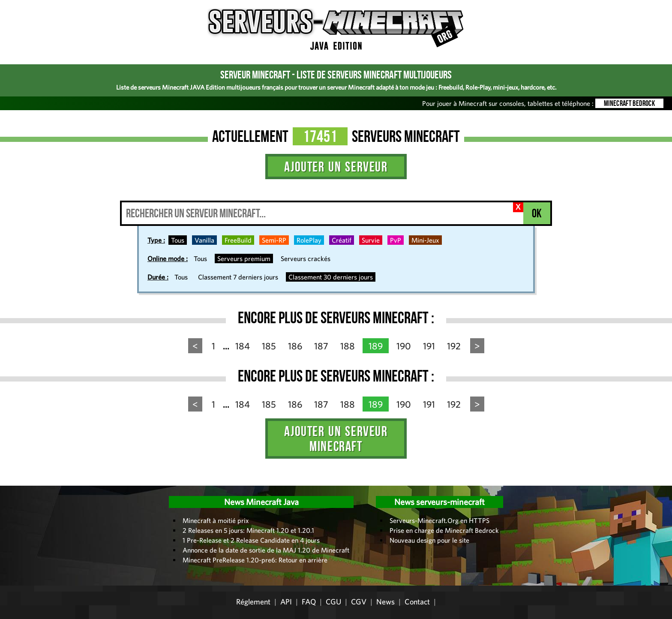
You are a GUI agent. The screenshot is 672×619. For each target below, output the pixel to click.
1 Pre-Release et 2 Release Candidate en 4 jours (251, 540)
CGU (333, 602)
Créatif (342, 240)
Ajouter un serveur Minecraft (336, 439)
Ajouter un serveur (336, 167)
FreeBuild (238, 240)
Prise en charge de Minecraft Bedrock (444, 530)
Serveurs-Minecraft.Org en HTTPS (439, 520)
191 (429, 346)
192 (454, 346)
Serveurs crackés (306, 258)
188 (348, 346)
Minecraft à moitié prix (216, 520)
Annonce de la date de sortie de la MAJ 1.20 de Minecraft (266, 550)
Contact (417, 602)
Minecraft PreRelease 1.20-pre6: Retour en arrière (255, 560)
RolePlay (309, 240)
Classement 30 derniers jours (331, 277)
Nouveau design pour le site (429, 540)
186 (295, 346)
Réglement (253, 602)
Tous (178, 240)
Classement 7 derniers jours (238, 277)
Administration (13, 483)
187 (321, 346)
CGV (359, 602)
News (385, 602)
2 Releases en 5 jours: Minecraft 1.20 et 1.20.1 (248, 530)
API (286, 602)
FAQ (309, 602)
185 (269, 346)
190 (404, 346)
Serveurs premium (244, 258)
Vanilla (204, 240)
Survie (371, 240)
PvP (396, 240)
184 (243, 346)
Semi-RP (274, 240)
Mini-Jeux (425, 240)
